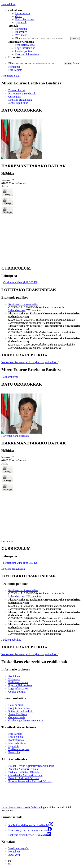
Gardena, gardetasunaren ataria (26, 720)
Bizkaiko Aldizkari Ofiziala (24, 772)
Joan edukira (8, 4)
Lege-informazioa (25, 48)
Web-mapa (21, 35)
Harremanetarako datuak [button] (22, 93)
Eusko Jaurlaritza (25, 19)
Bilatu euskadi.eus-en (27, 38)
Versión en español (19, 848)
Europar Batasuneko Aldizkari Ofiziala (30, 781)
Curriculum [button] (15, 97)
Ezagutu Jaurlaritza (19, 708)
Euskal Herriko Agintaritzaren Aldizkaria (31, 766)
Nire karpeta (15, 70)
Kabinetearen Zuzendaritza (23, 304)
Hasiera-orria (23, 13)
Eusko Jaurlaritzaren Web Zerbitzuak (22, 807)
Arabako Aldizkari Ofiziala (23, 769)
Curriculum (8, 541)
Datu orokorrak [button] (17, 90)
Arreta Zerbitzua (18, 714)
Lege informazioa (18, 689)
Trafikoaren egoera (19, 749)
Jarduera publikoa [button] (18, 103)
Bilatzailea (21, 32)
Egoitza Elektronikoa (27, 54)
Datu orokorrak (10, 377)
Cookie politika (24, 51)
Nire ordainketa (17, 743)
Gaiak (19, 16)
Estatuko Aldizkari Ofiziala (23, 778)
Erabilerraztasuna (25, 45)
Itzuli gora (14, 855)
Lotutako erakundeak (13, 569)
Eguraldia (14, 746)
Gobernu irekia (17, 717)
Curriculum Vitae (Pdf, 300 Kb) (21, 282)
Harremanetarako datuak (15, 436)
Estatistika (14, 752)
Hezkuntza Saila (10, 76)
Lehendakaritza (17, 310)
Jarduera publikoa (11, 640)
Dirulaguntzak (16, 737)
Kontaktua (21, 29)
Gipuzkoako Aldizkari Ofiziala (25, 775)
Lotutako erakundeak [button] (20, 100)
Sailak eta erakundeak (20, 711)
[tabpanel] (41, 134)
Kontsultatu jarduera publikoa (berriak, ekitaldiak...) (30, 362)
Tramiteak (21, 23)
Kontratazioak (16, 740)
